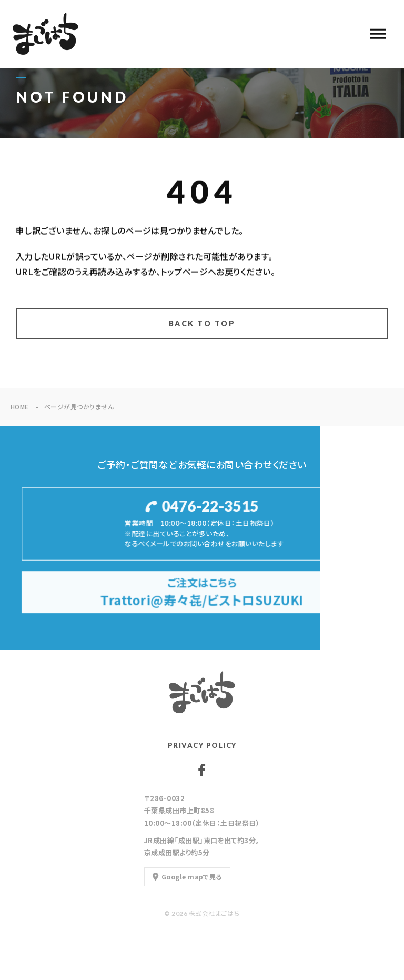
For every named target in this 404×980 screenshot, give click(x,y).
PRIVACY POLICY (202, 745)
